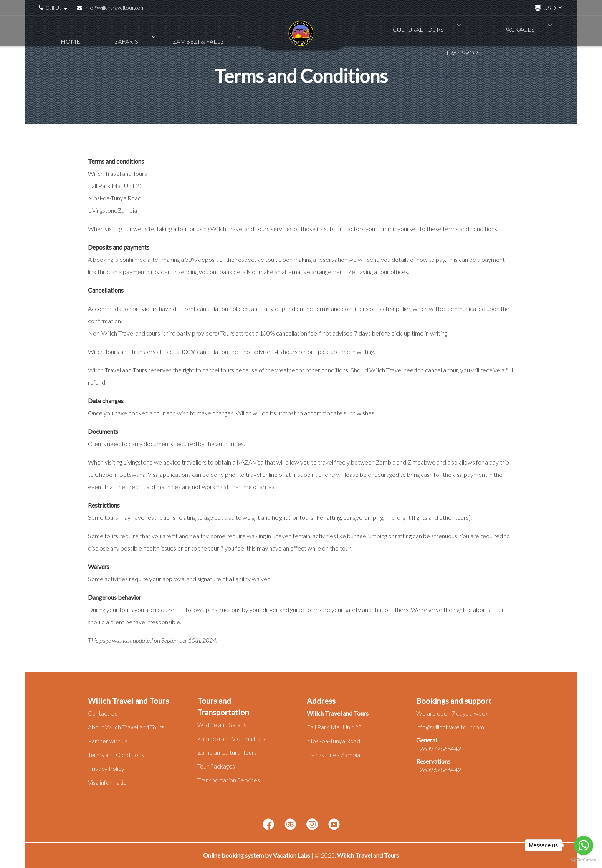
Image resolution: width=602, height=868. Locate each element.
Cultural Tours (416, 31)
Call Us (54, 7)
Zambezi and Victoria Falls (231, 738)
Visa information (109, 782)
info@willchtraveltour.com (111, 7)
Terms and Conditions (116, 755)
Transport (529, 31)
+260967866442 (439, 770)
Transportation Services (229, 780)
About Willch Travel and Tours (126, 727)
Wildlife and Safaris (222, 725)
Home (81, 31)
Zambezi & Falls (179, 31)
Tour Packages (216, 766)
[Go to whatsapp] (584, 845)
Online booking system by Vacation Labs (257, 855)
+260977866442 (439, 748)
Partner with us (108, 741)
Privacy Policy (106, 768)
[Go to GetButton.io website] (584, 860)
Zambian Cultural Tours (227, 752)
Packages (476, 31)
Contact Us (103, 713)
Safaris (122, 31)
